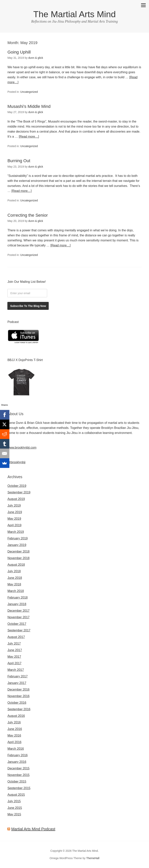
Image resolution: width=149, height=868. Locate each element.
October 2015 (17, 782)
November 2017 (18, 617)
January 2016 (17, 762)
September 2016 (19, 709)
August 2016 (16, 716)
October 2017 (17, 624)
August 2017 (16, 637)
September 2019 (19, 492)
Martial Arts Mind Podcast (33, 829)
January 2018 (17, 604)
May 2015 (14, 814)
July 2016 (14, 722)
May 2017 (14, 657)
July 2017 (14, 644)
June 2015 (15, 808)
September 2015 (19, 788)
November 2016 (18, 696)
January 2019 (17, 545)
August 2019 (16, 499)
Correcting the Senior (28, 215)
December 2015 (18, 768)
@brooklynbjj (16, 462)
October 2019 (17, 486)
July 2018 (14, 571)
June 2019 (15, 512)
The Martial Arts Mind (74, 14)
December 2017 (18, 611)
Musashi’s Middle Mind (29, 106)
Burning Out (19, 161)
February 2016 (17, 755)
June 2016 (15, 729)
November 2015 (18, 775)
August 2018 (16, 565)
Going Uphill (19, 52)
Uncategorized (29, 92)
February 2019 (17, 538)
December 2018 (18, 552)
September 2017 (19, 630)
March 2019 (16, 532)
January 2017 (17, 683)
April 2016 (14, 742)
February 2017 (17, 676)
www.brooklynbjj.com (22, 448)
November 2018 (18, 558)
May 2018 (14, 584)
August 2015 (16, 795)
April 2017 (14, 663)
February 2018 (17, 598)
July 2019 (14, 506)
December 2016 (18, 690)
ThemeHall (93, 858)
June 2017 (15, 650)
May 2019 (14, 519)
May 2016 (14, 736)
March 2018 (16, 591)
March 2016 (16, 749)
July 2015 (14, 801)
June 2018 (15, 578)
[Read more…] (29, 137)
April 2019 (14, 525)
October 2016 (17, 703)
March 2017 (16, 670)
